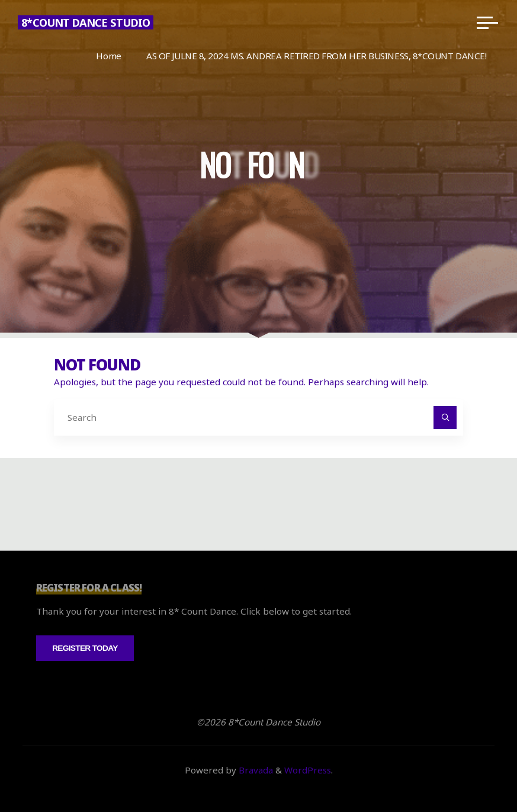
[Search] (445, 418)
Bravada (255, 770)
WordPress (308, 770)
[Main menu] (487, 23)
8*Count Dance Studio (86, 23)
